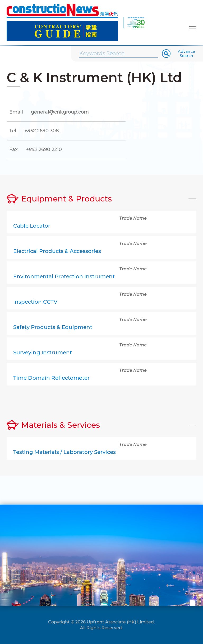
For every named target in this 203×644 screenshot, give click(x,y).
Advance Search (186, 54)
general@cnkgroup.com (60, 112)
